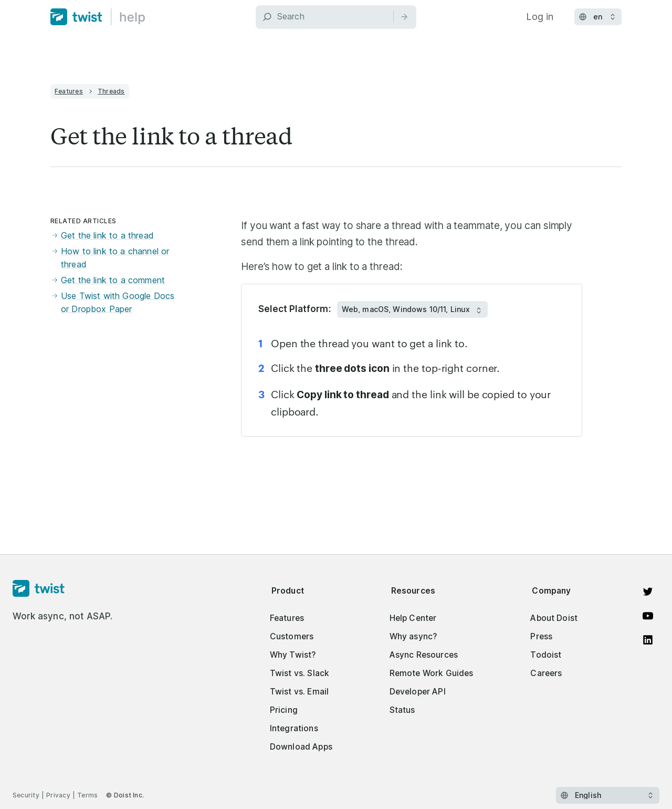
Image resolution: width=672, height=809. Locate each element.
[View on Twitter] (648, 592)
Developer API (418, 692)
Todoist (546, 655)
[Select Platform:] (412, 309)
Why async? (413, 636)
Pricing (284, 710)
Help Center (413, 618)
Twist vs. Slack (300, 673)
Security (26, 795)
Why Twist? (293, 655)
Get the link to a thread (102, 236)
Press (541, 636)
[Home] (98, 17)
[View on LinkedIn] (648, 640)
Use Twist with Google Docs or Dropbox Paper (112, 303)
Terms (87, 795)
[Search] (336, 17)
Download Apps (301, 747)
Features (69, 91)
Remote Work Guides (432, 673)
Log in (540, 17)
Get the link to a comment (108, 281)
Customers (292, 636)
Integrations (294, 728)
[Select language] (608, 795)
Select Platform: (295, 309)
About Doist (554, 618)
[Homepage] (63, 589)
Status (402, 710)
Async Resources (424, 655)
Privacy (58, 795)
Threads (111, 91)
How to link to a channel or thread (110, 258)
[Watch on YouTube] (648, 616)
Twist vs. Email (299, 692)
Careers (546, 673)
